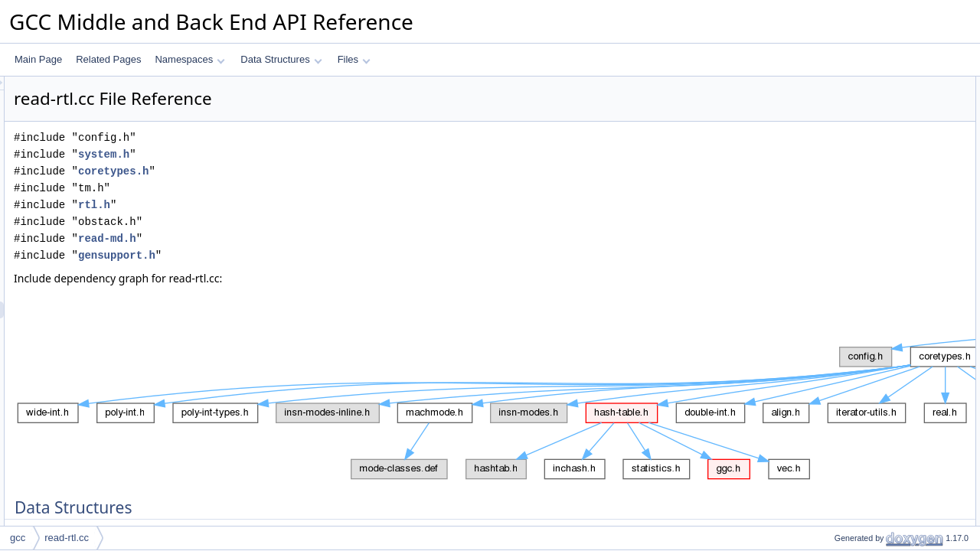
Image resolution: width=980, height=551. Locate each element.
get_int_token (849, 439)
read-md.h (299, 238)
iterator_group (850, 135)
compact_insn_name (864, 203)
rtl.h (286, 205)
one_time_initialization (867, 253)
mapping (839, 119)
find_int (836, 405)
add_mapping (849, 489)
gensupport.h (308, 255)
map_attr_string (853, 472)
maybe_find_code (858, 337)
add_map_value (854, 506)
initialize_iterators (857, 523)
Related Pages (108, 59)
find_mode (843, 287)
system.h (295, 154)
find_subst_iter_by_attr (868, 455)
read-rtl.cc (67, 538)
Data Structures (281, 59)
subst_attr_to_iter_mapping (877, 186)
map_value (844, 102)
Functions (829, 220)
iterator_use (846, 152)
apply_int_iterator (857, 422)
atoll (830, 270)
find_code (841, 354)
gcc (18, 538)
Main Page (38, 59)
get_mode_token (856, 321)
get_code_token (854, 388)
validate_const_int (858, 236)
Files (354, 59)
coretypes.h (305, 171)
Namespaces (189, 59)
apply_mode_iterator (863, 304)
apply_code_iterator (862, 371)
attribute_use (848, 169)
